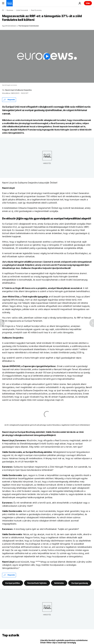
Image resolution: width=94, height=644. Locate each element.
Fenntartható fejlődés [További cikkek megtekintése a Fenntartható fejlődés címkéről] (37, 583)
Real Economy (36, 10)
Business (10, 10)
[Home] (3, 10)
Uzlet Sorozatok (22, 10)
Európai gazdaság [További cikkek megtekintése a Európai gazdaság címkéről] (80, 583)
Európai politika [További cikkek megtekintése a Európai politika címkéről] (13, 583)
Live (88, 3)
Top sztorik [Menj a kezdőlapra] (11, 635)
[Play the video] (47, 56)
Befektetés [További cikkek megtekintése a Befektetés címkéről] (59, 583)
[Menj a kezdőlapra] (10, 3)
